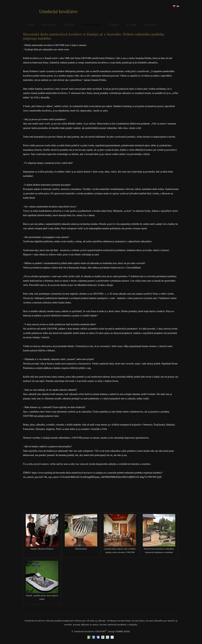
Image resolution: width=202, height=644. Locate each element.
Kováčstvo (49, 24)
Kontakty (151, 24)
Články (114, 24)
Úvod (30, 24)
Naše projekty (92, 24)
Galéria (69, 24)
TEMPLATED (123, 631)
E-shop (132, 24)
